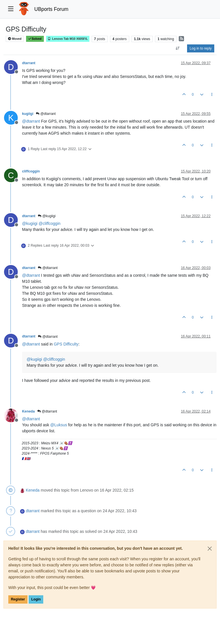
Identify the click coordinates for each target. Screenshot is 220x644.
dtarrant (29, 63)
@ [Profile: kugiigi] (30, 223)
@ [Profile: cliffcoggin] (50, 223)
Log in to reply (201, 48)
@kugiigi (47, 216)
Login (36, 599)
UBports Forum (51, 9)
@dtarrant (46, 114)
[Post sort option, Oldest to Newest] (178, 48)
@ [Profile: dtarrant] (31, 121)
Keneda (28, 411)
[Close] (210, 549)
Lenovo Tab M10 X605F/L (68, 39)
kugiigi (28, 114)
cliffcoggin (31, 171)
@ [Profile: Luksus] (59, 425)
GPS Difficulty (66, 344)
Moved (15, 39)
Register (18, 599)
